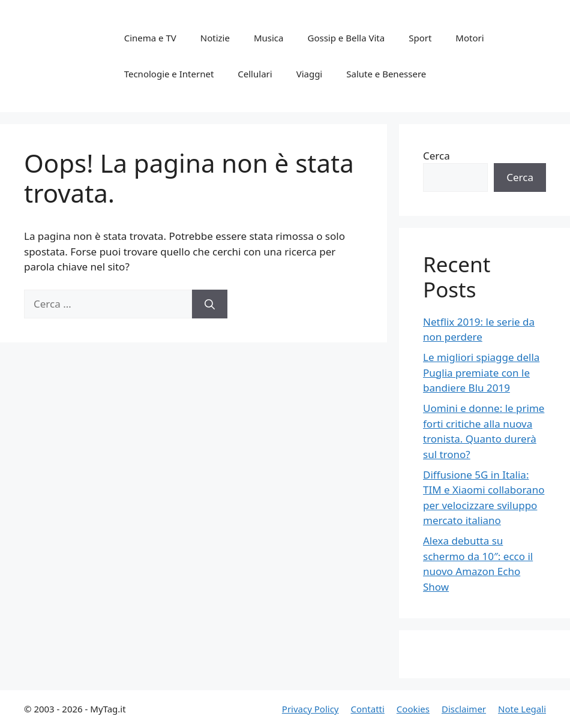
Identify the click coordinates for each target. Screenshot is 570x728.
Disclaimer (464, 709)
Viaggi (310, 74)
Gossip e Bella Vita (346, 38)
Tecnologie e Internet (169, 74)
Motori (469, 38)
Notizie (215, 38)
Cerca (436, 156)
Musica (269, 38)
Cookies (413, 709)
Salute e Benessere (386, 74)
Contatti (367, 709)
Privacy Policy (310, 709)
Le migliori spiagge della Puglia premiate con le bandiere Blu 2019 (481, 372)
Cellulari (255, 74)
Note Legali (522, 709)
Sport (420, 38)
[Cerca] (210, 304)
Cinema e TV (150, 38)
